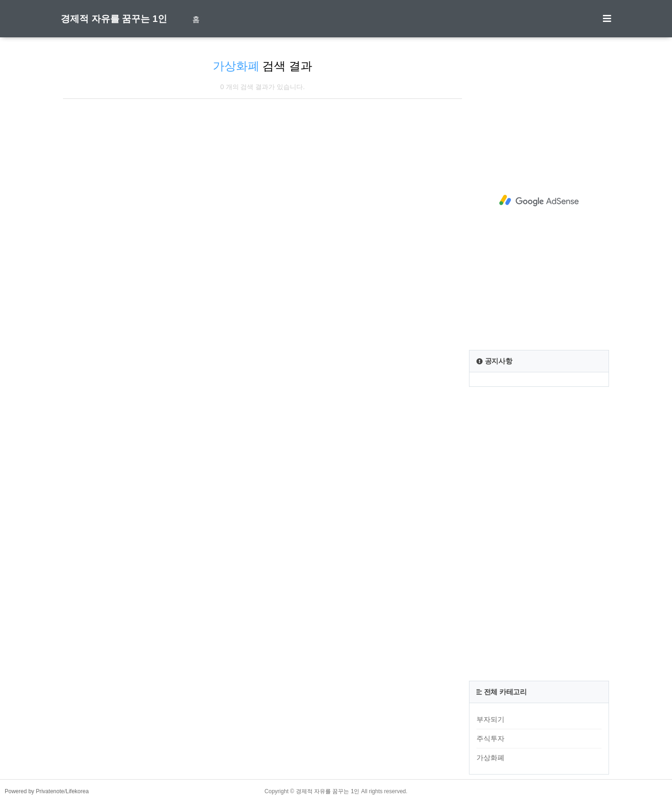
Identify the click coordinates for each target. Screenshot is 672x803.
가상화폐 (490, 758)
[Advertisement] (539, 201)
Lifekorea (77, 791)
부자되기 (490, 719)
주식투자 (490, 738)
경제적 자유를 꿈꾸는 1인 (114, 19)
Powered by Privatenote (34, 791)
